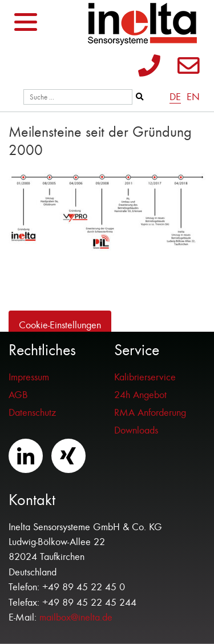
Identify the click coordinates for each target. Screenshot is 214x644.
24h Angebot (140, 395)
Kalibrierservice (145, 377)
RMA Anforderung (150, 413)
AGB (18, 395)
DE (175, 97)
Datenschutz (32, 413)
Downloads (136, 430)
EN (193, 97)
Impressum (29, 377)
